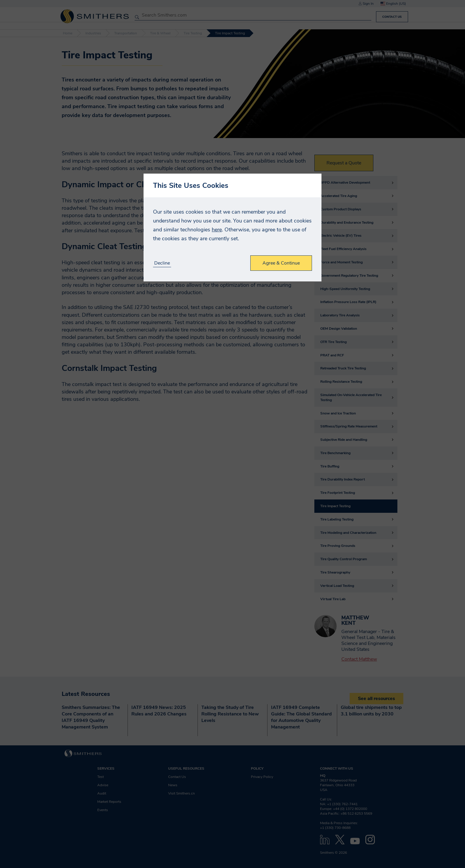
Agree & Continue (281, 263)
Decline (162, 263)
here (217, 230)
